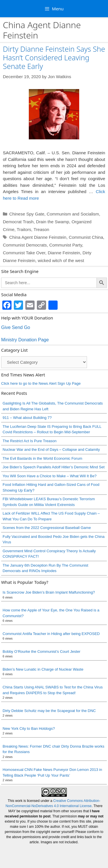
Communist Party (66, 245)
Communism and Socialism (73, 214)
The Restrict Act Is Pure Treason (30, 441)
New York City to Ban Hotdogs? (29, 729)
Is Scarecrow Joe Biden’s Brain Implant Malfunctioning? (49, 592)
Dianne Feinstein (64, 253)
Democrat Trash (18, 222)
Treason (41, 229)
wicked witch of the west (61, 260)
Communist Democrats (25, 245)
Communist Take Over (24, 253)
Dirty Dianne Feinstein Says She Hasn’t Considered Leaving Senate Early (54, 57)
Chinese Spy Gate (27, 214)
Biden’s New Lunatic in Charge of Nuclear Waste (43, 669)
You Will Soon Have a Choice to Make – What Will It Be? (50, 476)
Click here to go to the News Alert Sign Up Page (41, 383)
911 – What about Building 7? (27, 418)
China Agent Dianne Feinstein (38, 237)
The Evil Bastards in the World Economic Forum (42, 458)
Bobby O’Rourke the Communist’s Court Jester (41, 652)
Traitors (24, 229)
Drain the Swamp (53, 222)
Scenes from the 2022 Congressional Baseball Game (47, 528)
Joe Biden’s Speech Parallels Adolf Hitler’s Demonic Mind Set (54, 467)
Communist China (86, 237)
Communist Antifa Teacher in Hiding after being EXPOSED (51, 634)
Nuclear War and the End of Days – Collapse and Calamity (51, 450)
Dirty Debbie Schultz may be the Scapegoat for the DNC (49, 711)
